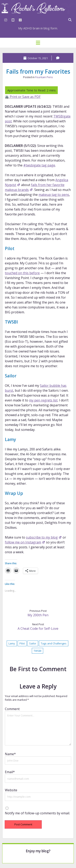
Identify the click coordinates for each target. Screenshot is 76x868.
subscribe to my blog (44, 537)
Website (11, 790)
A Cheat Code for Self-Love (38, 629)
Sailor (33, 643)
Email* (10, 772)
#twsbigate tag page (39, 165)
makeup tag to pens (54, 195)
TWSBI (37, 651)
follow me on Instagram (25, 542)
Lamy (12, 643)
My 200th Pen (38, 615)
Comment (12, 709)
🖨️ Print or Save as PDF (23, 97)
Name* (10, 754)
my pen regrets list (43, 400)
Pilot (22, 643)
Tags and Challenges (54, 643)
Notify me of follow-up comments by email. (37, 813)
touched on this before (22, 273)
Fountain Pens (44, 77)
